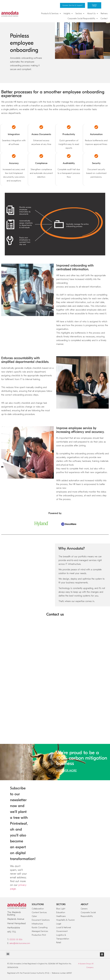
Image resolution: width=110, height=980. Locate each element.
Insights (68, 14)
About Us (93, 14)
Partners (104, 14)
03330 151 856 (16, 940)
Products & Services (51, 14)
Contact (104, 19)
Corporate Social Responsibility (83, 19)
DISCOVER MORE (66, 770)
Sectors (80, 14)
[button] (8, 954)
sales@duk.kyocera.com (20, 943)
